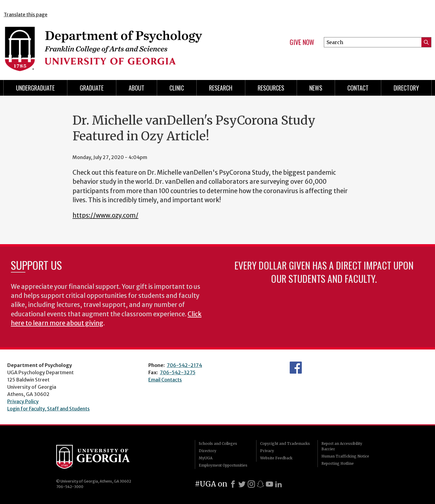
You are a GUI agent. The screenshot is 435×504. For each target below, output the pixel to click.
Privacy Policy (23, 401)
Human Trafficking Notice (345, 456)
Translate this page (26, 14)
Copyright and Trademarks (285, 443)
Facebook (296, 368)
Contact (358, 88)
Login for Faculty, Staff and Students (48, 409)
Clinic (177, 88)
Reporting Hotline (338, 463)
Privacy (267, 451)
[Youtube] (269, 484)
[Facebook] (233, 484)
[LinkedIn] (279, 484)
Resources (271, 88)
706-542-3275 (178, 372)
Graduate (92, 88)
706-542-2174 (184, 365)
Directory (208, 451)
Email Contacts (165, 380)
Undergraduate (35, 88)
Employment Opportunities (223, 465)
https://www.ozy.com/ (105, 215)
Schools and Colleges (218, 443)
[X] (242, 484)
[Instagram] (251, 484)
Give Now (302, 42)
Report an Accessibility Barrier (342, 446)
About (137, 88)
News (316, 88)
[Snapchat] (260, 484)
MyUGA (206, 458)
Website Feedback (276, 458)
